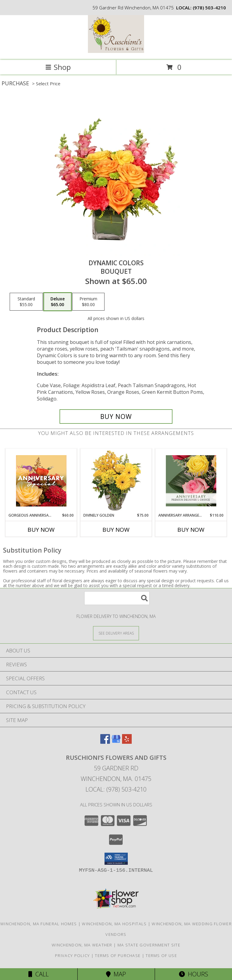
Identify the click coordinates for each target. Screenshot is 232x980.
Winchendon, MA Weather (82, 945)
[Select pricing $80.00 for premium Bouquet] (88, 302)
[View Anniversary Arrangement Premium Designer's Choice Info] (191, 481)
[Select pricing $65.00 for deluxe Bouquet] (58, 302)
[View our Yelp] (127, 742)
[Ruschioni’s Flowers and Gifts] (116, 51)
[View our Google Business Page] (116, 742)
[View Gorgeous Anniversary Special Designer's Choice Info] (41, 481)
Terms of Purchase (118, 955)
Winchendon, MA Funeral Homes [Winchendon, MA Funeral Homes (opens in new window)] (39, 924)
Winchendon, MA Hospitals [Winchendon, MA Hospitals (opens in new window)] (114, 924)
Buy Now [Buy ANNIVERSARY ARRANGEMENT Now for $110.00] (191, 530)
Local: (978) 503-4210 (116, 789)
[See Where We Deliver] (116, 633)
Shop (58, 67)
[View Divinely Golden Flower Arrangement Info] (116, 481)
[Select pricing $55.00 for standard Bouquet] (26, 302)
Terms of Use (161, 955)
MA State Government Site (149, 945)
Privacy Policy (72, 955)
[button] (116, 859)
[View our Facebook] (105, 742)
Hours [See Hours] (193, 974)
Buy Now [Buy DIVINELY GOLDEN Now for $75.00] (116, 530)
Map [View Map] (116, 974)
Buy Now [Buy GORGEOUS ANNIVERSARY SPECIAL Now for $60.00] (41, 530)
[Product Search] (117, 598)
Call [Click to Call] (39, 974)
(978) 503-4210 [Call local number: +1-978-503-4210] (209, 8)
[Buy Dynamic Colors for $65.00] (116, 416)
